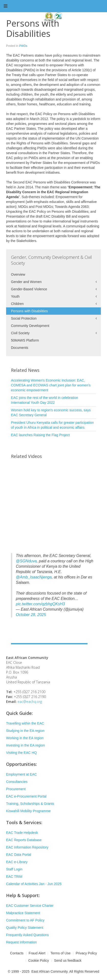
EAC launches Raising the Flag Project (40, 435)
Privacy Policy (86, 953)
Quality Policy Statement (25, 928)
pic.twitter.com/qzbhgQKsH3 (40, 604)
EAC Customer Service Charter (30, 906)
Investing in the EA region (25, 745)
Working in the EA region (25, 738)
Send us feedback (68, 960)
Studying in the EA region (25, 731)
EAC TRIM (14, 877)
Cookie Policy (39, 960)
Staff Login (14, 869)
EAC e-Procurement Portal (26, 796)
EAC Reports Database (24, 840)
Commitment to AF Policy (25, 920)
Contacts (17, 953)
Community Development (30, 326)
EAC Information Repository (27, 847)
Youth (15, 296)
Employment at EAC (21, 774)
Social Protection (24, 318)
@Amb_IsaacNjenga (34, 577)
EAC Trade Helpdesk (22, 833)
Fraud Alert (37, 953)
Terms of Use (60, 953)
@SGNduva (26, 561)
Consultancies (17, 782)
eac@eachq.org (30, 702)
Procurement (16, 789)
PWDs (23, 46)
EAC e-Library (17, 862)
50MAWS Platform (25, 340)
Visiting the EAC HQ (21, 753)
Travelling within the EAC (25, 723)
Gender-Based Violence (29, 289)
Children (17, 304)
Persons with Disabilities (29, 311)
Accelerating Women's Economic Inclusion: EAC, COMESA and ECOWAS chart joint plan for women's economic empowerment (51, 385)
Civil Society (20, 333)
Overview (18, 274)
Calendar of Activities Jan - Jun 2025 (34, 884)
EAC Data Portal (19, 855)
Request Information (21, 942)
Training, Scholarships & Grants (30, 804)
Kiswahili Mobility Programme (28, 811)
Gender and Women (26, 282)
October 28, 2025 (31, 615)
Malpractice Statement (23, 913)
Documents (20, 348)
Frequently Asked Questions (27, 935)
